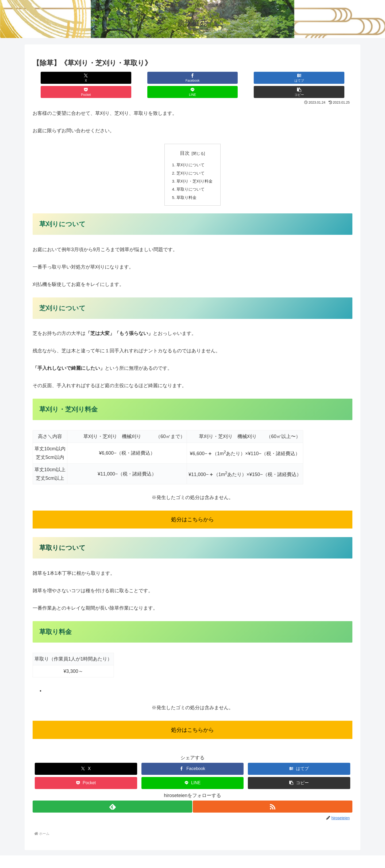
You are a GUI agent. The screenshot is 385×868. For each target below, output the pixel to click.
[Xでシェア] (59, 78)
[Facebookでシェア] (112, 78)
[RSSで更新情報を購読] (273, 795)
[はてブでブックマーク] (166, 78)
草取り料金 (186, 186)
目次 (185, 139)
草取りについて (190, 177)
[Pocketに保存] (219, 78)
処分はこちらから (192, 508)
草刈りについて (190, 151)
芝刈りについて (190, 160)
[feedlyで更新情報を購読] (112, 795)
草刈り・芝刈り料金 (195, 168)
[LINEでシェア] (272, 78)
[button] (326, 78)
